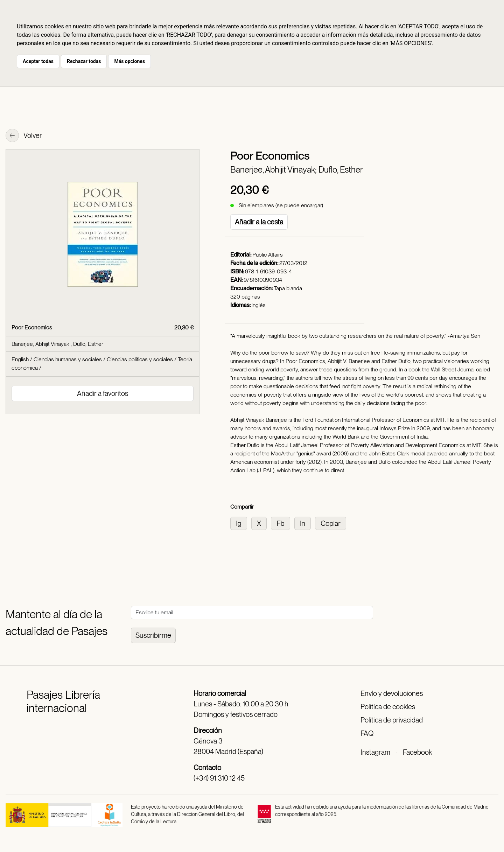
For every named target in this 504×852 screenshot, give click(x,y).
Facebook (417, 752)
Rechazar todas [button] (84, 61)
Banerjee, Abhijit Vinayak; (274, 170)
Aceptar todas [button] (38, 61)
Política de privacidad (392, 720)
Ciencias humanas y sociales (68, 359)
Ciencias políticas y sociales (140, 359)
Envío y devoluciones (392, 693)
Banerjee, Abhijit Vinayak (41, 344)
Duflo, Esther (341, 170)
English (20, 359)
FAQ (367, 733)
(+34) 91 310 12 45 (219, 778)
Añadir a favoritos (103, 393)
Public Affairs (268, 255)
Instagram (375, 752)
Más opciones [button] (129, 61)
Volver (24, 136)
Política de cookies (388, 707)
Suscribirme (153, 635)
